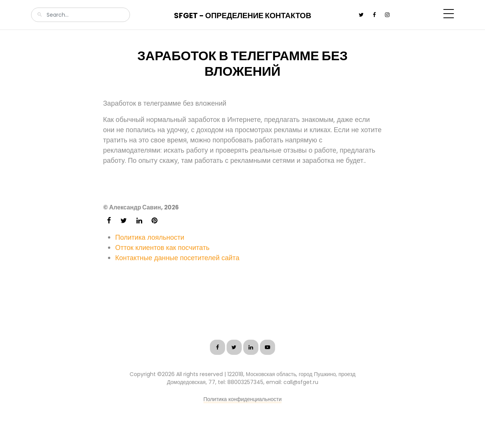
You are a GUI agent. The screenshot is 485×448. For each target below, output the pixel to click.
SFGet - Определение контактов (243, 16)
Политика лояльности (150, 237)
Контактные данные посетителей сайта (177, 258)
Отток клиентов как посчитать (162, 247)
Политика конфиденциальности (243, 399)
